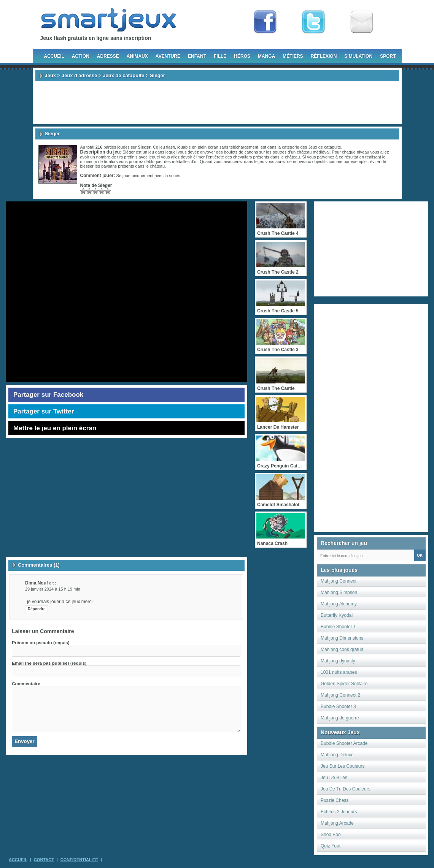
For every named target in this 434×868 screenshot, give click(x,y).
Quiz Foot (331, 846)
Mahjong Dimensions (342, 638)
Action (81, 56)
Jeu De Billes (334, 778)
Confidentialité (79, 860)
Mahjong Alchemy (339, 604)
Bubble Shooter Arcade (344, 743)
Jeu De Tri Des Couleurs (346, 789)
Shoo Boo (331, 835)
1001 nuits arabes (339, 672)
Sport (388, 56)
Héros (242, 56)
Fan (265, 22)
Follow (313, 22)
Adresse (108, 56)
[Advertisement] (217, 103)
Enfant (197, 56)
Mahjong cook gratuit (342, 649)
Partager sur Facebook (48, 395)
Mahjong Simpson (339, 592)
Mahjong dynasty (338, 661)
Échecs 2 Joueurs (339, 812)
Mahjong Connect (339, 581)
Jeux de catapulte (123, 75)
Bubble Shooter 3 (338, 706)
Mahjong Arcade (337, 823)
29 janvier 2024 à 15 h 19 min (53, 589)
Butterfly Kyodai (337, 615)
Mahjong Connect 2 (340, 695)
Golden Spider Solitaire (344, 684)
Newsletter (362, 22)
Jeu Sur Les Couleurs (343, 766)
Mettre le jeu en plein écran (55, 428)
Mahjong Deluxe (337, 755)
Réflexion (324, 56)
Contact (44, 860)
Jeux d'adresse (79, 75)
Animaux (137, 56)
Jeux (51, 75)
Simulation (358, 56)
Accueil (54, 56)
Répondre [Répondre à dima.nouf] (37, 609)
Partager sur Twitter (44, 411)
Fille (220, 56)
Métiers (293, 56)
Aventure (168, 56)
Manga (266, 56)
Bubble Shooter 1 (338, 627)
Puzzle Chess (335, 800)
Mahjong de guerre (340, 718)
